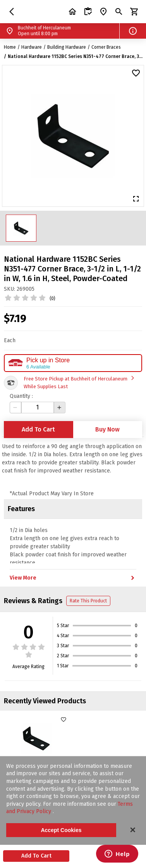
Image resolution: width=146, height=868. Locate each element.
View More (73, 578)
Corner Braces (106, 47)
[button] (133, 31)
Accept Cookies (61, 830)
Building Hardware (67, 47)
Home (10, 47)
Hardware (32, 47)
